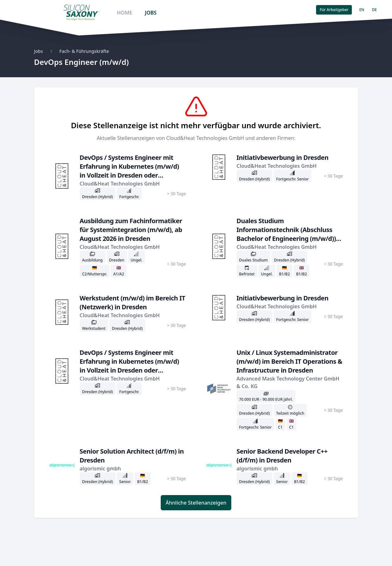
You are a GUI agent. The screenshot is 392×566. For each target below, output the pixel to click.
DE (374, 10)
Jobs (39, 51)
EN (362, 10)
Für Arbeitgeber (334, 10)
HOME (124, 13)
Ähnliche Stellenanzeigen (196, 503)
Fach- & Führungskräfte (84, 51)
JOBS (151, 13)
